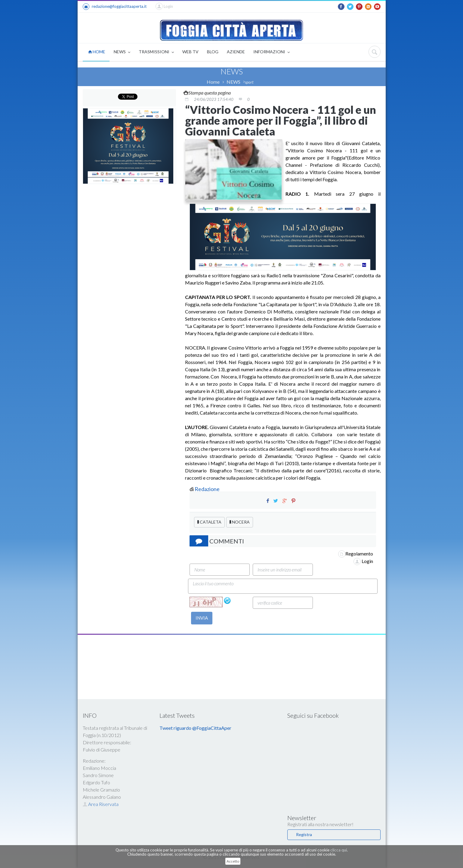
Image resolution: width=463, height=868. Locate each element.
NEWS (122, 52)
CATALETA (209, 522)
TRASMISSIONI (156, 52)
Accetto (233, 861)
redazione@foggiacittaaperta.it (115, 7)
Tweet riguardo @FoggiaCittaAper (195, 728)
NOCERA (240, 522)
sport (249, 82)
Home (213, 82)
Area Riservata (101, 804)
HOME (97, 52)
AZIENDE (236, 52)
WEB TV (190, 52)
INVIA (202, 618)
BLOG (213, 52)
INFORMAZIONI (272, 52)
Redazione (208, 489)
